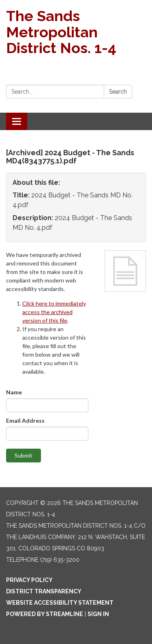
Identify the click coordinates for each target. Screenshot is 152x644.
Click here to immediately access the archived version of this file (54, 312)
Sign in (98, 614)
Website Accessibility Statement (60, 603)
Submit (24, 455)
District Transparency (44, 591)
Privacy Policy (29, 580)
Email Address (25, 420)
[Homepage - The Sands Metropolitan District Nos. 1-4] (76, 32)
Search (118, 92)
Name (14, 392)
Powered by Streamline (45, 614)
